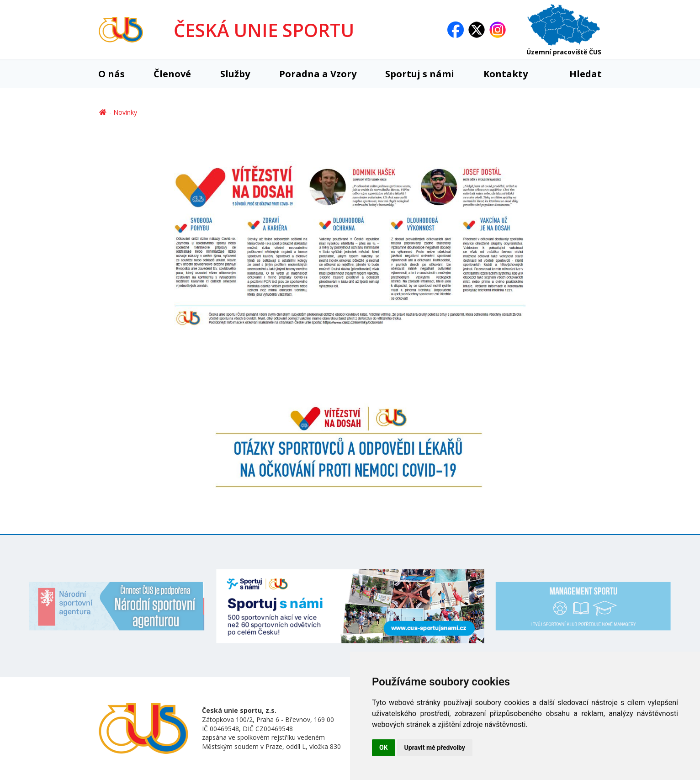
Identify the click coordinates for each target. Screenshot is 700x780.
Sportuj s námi (420, 74)
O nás (111, 74)
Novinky (125, 112)
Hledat (579, 74)
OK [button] (384, 748)
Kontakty (506, 74)
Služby (235, 74)
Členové (172, 74)
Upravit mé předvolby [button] (435, 748)
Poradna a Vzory (318, 74)
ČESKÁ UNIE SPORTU (264, 30)
